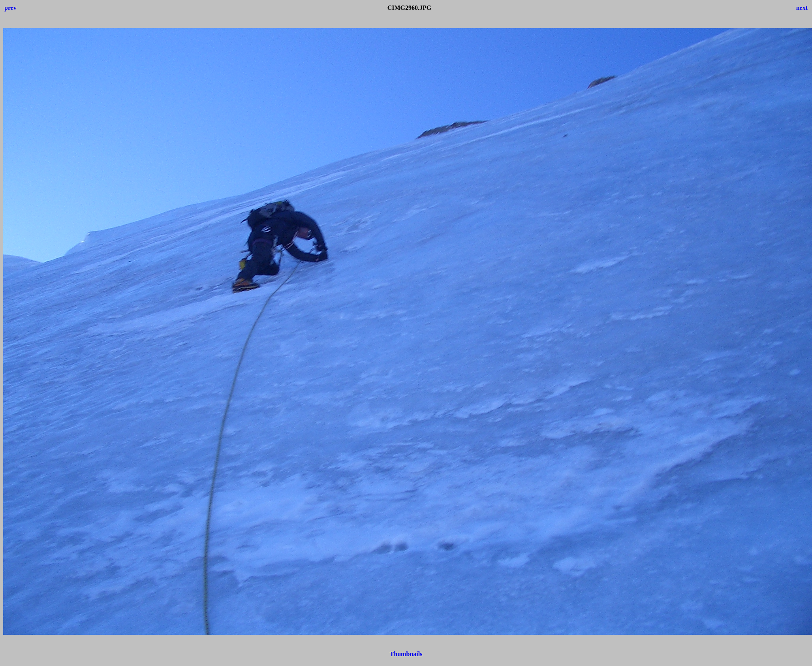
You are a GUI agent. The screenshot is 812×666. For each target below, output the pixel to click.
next (802, 8)
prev (10, 8)
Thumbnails (406, 654)
